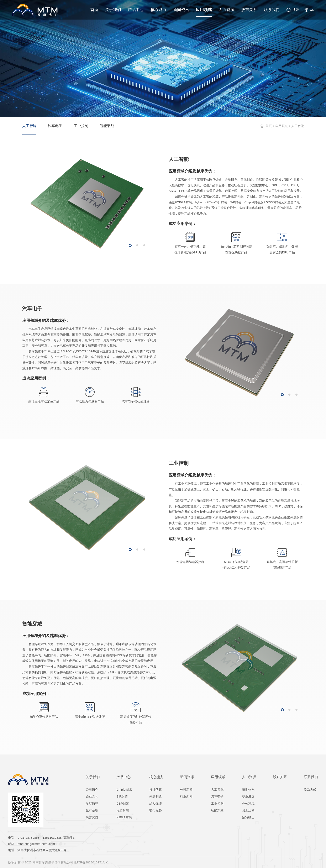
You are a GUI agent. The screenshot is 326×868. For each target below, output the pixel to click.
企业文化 (92, 796)
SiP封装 (122, 796)
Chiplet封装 (124, 790)
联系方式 (310, 790)
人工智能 (29, 126)
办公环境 (248, 803)
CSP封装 (123, 803)
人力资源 (226, 10)
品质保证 (156, 803)
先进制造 (156, 796)
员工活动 (248, 810)
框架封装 (123, 810)
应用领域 (204, 10)
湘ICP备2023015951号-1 (91, 862)
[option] (87, 204)
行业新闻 (186, 796)
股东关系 (249, 10)
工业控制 (81, 126)
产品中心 (136, 10)
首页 (94, 10)
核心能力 (158, 10)
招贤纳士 (248, 817)
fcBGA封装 (124, 817)
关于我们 (113, 10)
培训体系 (248, 790)
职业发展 (248, 796)
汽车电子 (55, 126)
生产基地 (92, 810)
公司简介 (92, 790)
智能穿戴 (107, 126)
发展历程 (92, 803)
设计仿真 (156, 790)
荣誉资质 (92, 817)
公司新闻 (186, 790)
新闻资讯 (181, 10)
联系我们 (272, 10)
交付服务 (156, 810)
